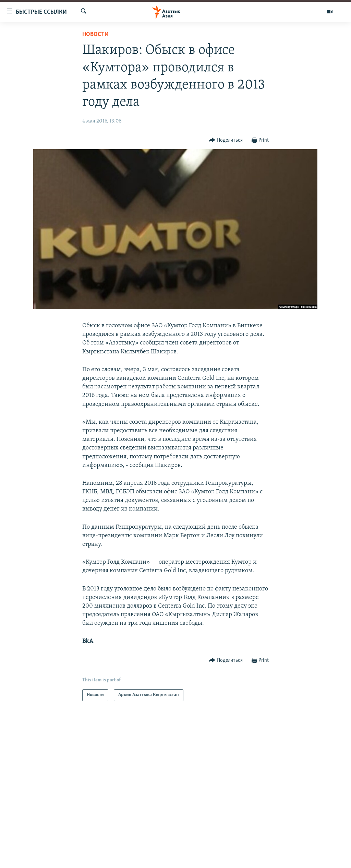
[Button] (226, 140)
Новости (95, 34)
